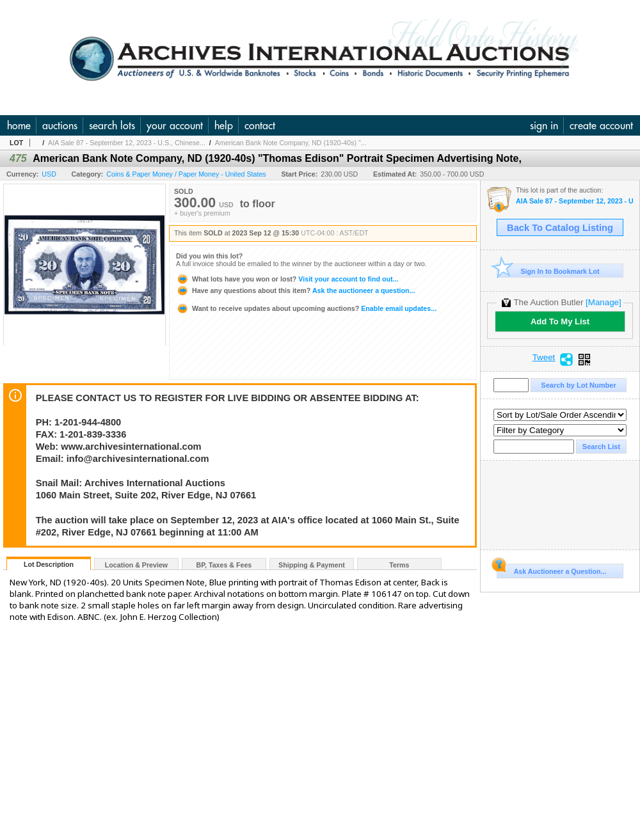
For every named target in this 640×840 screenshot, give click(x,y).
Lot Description (49, 564)
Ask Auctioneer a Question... (551, 569)
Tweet (544, 358)
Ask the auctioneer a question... (295, 290)
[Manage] (603, 302)
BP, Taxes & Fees (224, 565)
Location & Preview (136, 565)
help (224, 125)
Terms (399, 565)
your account (175, 125)
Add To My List (560, 321)
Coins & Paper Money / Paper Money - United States (186, 174)
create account (601, 125)
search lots (112, 125)
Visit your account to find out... (287, 279)
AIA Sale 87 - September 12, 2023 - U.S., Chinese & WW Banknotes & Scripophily (574, 201)
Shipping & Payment (312, 565)
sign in (544, 125)
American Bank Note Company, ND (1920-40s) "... (291, 143)
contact (260, 125)
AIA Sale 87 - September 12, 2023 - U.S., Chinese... (127, 143)
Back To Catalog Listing (560, 228)
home (19, 125)
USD (49, 174)
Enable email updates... (306, 308)
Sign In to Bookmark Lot (548, 271)
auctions (60, 125)
